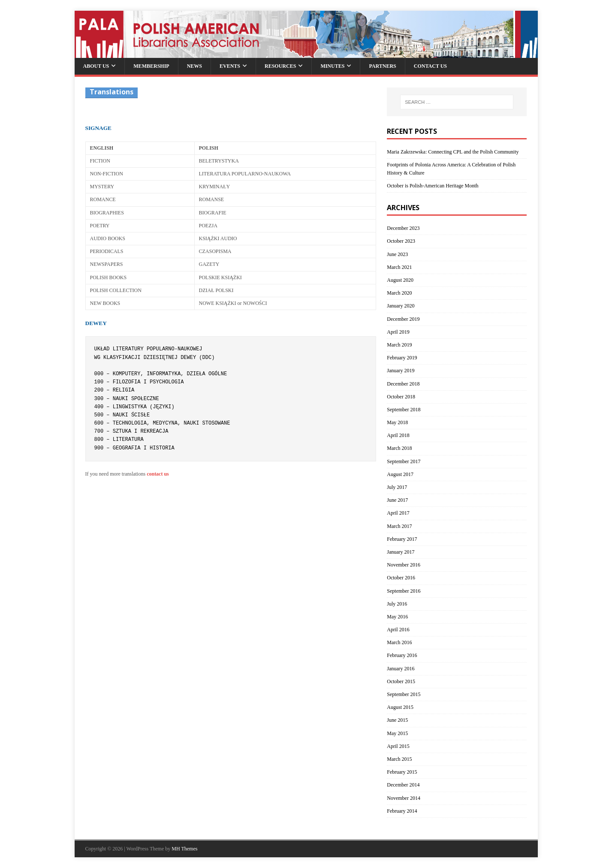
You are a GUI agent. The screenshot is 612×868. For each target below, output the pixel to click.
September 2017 (404, 461)
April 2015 (398, 746)
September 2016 (404, 591)
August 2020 (400, 280)
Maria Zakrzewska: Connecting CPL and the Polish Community (453, 152)
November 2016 (404, 565)
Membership (151, 66)
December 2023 (403, 228)
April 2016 (398, 630)
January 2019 (401, 371)
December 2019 (403, 319)
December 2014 (403, 785)
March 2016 (399, 642)
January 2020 (401, 306)
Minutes (332, 66)
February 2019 (402, 358)
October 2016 (401, 578)
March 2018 (399, 448)
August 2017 (400, 474)
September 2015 (404, 694)
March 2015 (399, 759)
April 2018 (398, 435)
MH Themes (184, 849)
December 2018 (403, 384)
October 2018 (401, 397)
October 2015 (401, 681)
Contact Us (430, 66)
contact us (158, 474)
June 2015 (397, 720)
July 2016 (397, 604)
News (194, 66)
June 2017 (397, 500)
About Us (96, 66)
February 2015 (402, 772)
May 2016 (397, 617)
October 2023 (401, 241)
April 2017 (398, 513)
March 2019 (399, 345)
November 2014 (404, 798)
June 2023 (397, 254)
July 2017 (397, 487)
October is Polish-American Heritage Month (433, 186)
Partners (382, 66)
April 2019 (398, 332)
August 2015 (400, 707)
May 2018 (397, 422)
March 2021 (399, 267)
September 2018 (404, 410)
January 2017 (401, 552)
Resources (280, 66)
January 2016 (401, 669)
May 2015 (397, 733)
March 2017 (399, 526)
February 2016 (402, 655)
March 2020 (399, 293)
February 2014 (402, 811)
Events (230, 66)
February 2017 (402, 539)
